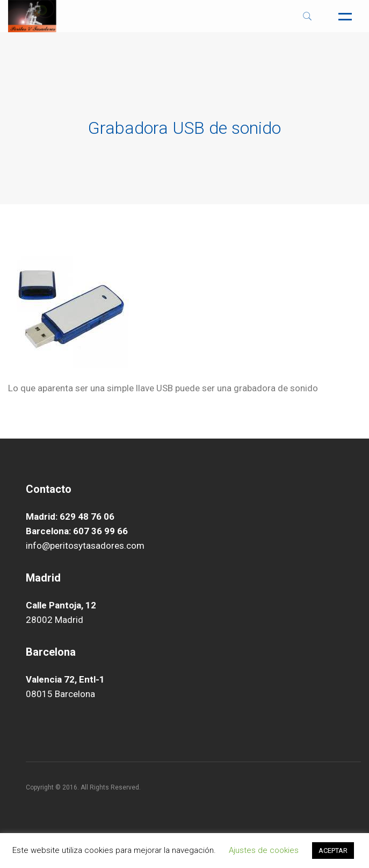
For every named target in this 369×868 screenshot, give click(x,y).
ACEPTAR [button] (333, 851)
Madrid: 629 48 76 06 (70, 517)
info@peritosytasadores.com (85, 546)
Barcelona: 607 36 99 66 (77, 531)
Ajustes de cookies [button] (264, 850)
